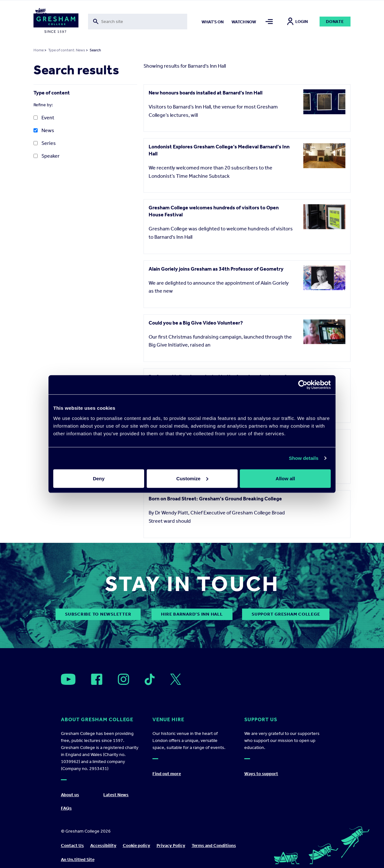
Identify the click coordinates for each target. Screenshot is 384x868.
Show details (304, 458)
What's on (213, 22)
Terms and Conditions (214, 846)
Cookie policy (137, 846)
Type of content (52, 93)
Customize (192, 478)
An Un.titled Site (78, 860)
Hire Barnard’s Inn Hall (192, 614)
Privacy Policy (171, 846)
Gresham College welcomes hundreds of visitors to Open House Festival (214, 211)
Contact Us (72, 846)
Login (297, 22)
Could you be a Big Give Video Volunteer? (196, 323)
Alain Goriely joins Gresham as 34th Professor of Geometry (216, 269)
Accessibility (103, 846)
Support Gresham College (286, 614)
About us (70, 795)
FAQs (66, 808)
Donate (335, 22)
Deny (99, 478)
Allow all (285, 478)
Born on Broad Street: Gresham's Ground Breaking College (215, 499)
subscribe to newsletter (98, 614)
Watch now (244, 22)
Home (39, 50)
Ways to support (261, 774)
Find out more (167, 774)
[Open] (68, 679)
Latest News (116, 795)
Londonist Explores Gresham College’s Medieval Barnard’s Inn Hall (219, 150)
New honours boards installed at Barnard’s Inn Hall (206, 93)
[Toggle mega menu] (269, 22)
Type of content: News (67, 50)
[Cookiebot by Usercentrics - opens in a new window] (303, 385)
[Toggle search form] (138, 22)
